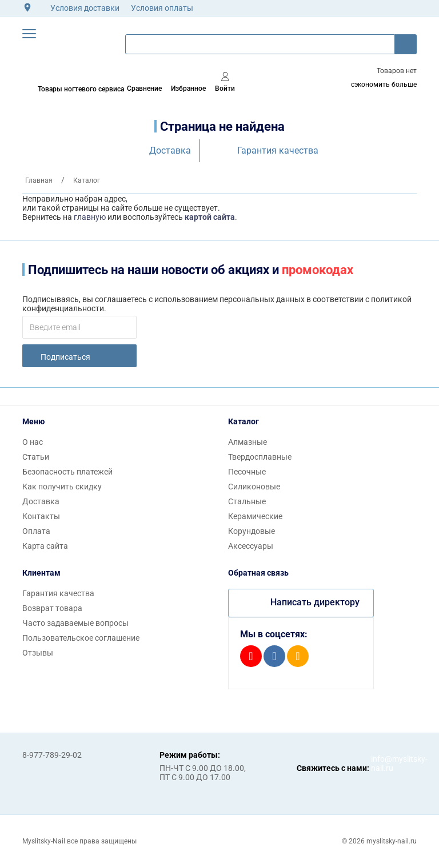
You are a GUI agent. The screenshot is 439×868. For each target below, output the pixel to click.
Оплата (36, 531)
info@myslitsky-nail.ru (382, 763)
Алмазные (248, 442)
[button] (29, 34)
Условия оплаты (162, 8)
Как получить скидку (62, 487)
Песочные (247, 472)
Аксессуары (251, 546)
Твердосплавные (260, 457)
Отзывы (38, 653)
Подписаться (65, 357)
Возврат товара (52, 608)
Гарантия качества (278, 150)
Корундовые (252, 531)
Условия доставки (85, 8)
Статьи (36, 457)
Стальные (247, 501)
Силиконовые (254, 487)
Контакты (41, 516)
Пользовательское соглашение (81, 638)
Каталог (244, 421)
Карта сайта (45, 546)
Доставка (170, 150)
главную (90, 217)
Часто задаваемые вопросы (75, 623)
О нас (33, 442)
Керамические (255, 516)
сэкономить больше (384, 85)
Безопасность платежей (67, 472)
